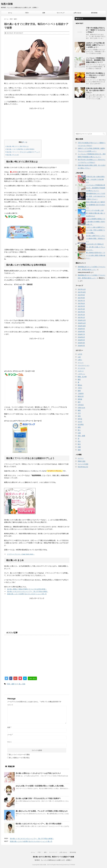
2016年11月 (82, 323)
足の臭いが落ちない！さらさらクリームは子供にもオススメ (38, 773)
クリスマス (81, 368)
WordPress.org (83, 467)
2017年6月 (81, 303)
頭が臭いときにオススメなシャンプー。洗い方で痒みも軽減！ (28, 591)
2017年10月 (82, 292)
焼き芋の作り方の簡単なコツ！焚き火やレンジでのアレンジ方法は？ (96, 75)
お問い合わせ (77, 13)
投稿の (82, 461)
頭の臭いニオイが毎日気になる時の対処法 (20, 149)
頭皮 (24, 684)
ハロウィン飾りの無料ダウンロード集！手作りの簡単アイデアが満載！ (96, 230)
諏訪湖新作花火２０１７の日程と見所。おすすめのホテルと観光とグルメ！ (96, 196)
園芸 (79, 379)
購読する (79, 19)
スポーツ (81, 371)
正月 (79, 413)
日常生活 (81, 405)
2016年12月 (82, 320)
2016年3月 (81, 346)
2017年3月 (81, 312)
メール (10, 735)
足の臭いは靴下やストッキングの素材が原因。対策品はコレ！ (96, 238)
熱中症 (80, 419)
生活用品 (81, 424)
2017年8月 (81, 298)
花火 (79, 441)
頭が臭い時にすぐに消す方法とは (17, 146)
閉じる (25, 142)
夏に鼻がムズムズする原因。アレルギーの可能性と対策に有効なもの (42, 811)
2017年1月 (81, 317)
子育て (27, 13)
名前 (9, 727)
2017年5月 (81, 306)
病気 (79, 427)
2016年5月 (81, 340)
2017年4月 (81, 309)
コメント (10, 705)
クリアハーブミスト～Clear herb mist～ (21, 554)
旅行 (79, 402)
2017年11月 (82, 289)
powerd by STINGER (69, 865)
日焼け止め (81, 408)
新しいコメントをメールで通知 (19, 755)
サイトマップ (61, 13)
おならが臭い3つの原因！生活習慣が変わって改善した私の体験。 (40, 786)
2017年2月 (81, 315)
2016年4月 (81, 343)
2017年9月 (81, 295)
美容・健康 (11, 684)
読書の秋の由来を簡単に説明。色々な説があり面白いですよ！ (96, 90)
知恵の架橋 (7, 4)
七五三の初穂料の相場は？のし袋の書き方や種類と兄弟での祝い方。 (96, 222)
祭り (79, 430)
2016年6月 (81, 337)
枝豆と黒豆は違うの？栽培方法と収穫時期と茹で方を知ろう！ (96, 205)
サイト (10, 742)
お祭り (80, 360)
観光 (79, 444)
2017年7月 (81, 301)
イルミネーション (84, 365)
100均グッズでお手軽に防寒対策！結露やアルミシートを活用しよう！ (96, 45)
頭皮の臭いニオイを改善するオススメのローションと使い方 (27, 594)
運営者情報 (94, 13)
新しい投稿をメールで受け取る (19, 758)
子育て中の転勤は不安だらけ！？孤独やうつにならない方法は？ (96, 30)
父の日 (80, 422)
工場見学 (81, 394)
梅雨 (79, 410)
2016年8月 (81, 332)
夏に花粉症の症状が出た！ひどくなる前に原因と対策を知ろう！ (96, 255)
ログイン (81, 458)
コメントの (83, 464)
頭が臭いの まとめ (12, 155)
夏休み (80, 385)
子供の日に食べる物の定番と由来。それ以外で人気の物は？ (96, 179)
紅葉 (79, 433)
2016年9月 (81, 329)
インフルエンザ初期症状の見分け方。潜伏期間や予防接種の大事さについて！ (96, 60)
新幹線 (80, 399)
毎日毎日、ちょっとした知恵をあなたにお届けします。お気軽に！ (53, 860)
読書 (79, 447)
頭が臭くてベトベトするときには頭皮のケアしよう (23, 152)
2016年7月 (81, 334)
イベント (81, 363)
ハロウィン (81, 374)
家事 (44, 13)
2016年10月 (82, 326)
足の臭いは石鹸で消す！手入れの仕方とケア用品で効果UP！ (38, 798)
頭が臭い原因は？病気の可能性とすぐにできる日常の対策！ (27, 589)
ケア (16, 684)
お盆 (79, 357)
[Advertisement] (37, 124)
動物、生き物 (82, 377)
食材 (79, 450)
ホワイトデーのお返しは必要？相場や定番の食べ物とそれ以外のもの (96, 213)
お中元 (80, 354)
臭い (20, 684)
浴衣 (79, 416)
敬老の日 (81, 396)
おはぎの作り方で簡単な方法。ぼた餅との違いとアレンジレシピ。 (96, 247)
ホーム (10, 13)
